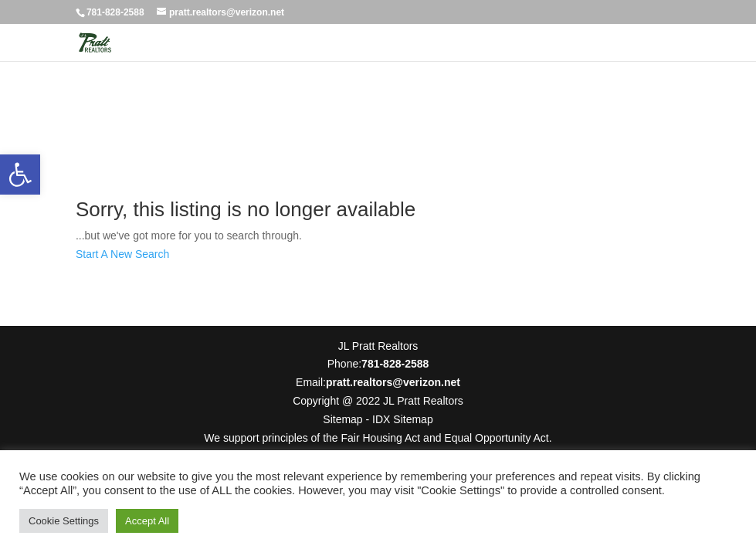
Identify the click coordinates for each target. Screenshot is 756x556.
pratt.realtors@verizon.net (393, 382)
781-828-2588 (115, 12)
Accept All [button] (147, 521)
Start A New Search (122, 254)
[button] (20, 175)
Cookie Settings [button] (64, 521)
